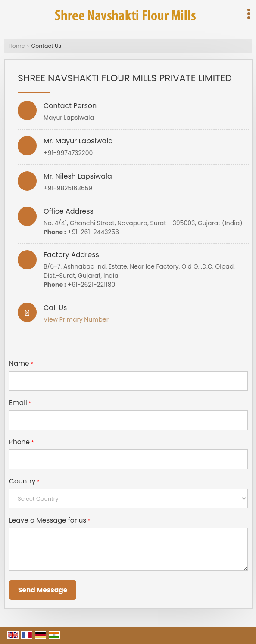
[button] (76, 319)
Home (17, 46)
